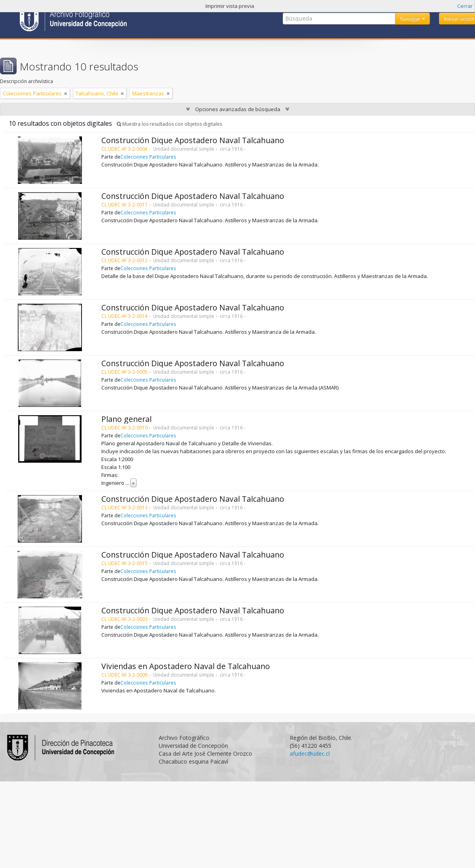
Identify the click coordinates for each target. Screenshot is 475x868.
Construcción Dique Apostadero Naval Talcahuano (193, 140)
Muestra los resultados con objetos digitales (169, 124)
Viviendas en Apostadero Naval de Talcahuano (186, 666)
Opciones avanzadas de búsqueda (238, 109)
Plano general (126, 419)
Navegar (411, 19)
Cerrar (465, 6)
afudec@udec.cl (310, 754)
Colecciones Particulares (148, 157)
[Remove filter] (66, 93)
